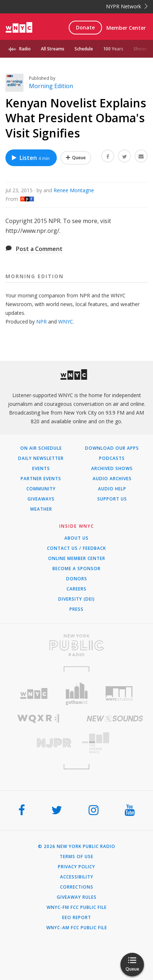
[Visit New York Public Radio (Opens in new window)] (76, 645)
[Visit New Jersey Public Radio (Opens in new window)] (38, 743)
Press (76, 609)
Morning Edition (51, 86)
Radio (25, 49)
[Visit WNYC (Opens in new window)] (34, 694)
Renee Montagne (74, 190)
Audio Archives (112, 479)
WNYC (66, 322)
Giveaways (41, 499)
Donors (77, 579)
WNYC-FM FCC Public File (77, 907)
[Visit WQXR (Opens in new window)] (38, 719)
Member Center (126, 28)
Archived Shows (112, 469)
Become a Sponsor (76, 569)
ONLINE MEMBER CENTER (77, 559)
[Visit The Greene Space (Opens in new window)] (115, 743)
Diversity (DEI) (76, 599)
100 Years (113, 49)
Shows (140, 49)
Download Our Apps (112, 448)
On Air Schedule (41, 448)
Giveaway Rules (77, 897)
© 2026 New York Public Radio (77, 847)
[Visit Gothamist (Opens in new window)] (76, 694)
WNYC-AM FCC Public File (77, 928)
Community (41, 489)
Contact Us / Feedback (76, 548)
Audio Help (112, 489)
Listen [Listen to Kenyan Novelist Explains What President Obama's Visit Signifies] (30, 158)
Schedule (84, 49)
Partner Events (41, 479)
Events (41, 469)
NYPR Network (127, 6)
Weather (41, 509)
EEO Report (77, 918)
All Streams (53, 49)
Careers (76, 589)
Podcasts (112, 458)
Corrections (77, 887)
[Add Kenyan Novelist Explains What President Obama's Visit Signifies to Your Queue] (76, 158)
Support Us (112, 499)
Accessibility (77, 877)
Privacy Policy (76, 867)
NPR (41, 322)
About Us (76, 538)
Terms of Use (76, 857)
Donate (85, 27)
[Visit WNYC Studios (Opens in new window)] (119, 693)
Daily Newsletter (41, 458)
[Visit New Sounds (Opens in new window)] (115, 718)
